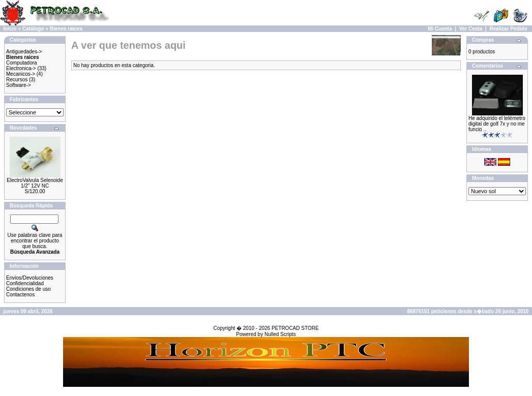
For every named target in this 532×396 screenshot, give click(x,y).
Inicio (10, 29)
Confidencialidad (25, 283)
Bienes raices (66, 29)
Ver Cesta (471, 29)
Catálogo (33, 29)
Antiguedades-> (24, 52)
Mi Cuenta (440, 29)
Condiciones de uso (28, 289)
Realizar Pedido (508, 29)
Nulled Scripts (280, 334)
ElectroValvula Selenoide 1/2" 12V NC (35, 183)
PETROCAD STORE (295, 328)
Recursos (17, 80)
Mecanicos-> (21, 74)
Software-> (19, 85)
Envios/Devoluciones (30, 278)
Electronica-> (21, 68)
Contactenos (20, 295)
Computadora (22, 63)
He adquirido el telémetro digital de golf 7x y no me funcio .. (497, 124)
